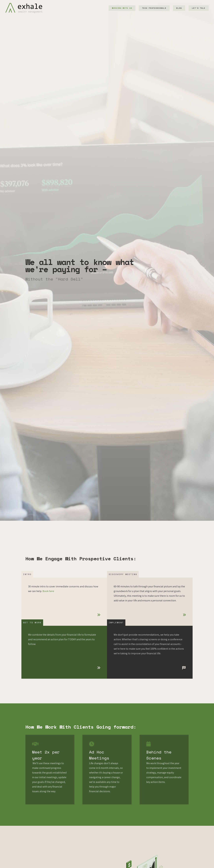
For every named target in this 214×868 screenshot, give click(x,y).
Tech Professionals (154, 8)
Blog (179, 8)
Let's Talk (199, 8)
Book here (48, 591)
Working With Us (122, 8)
